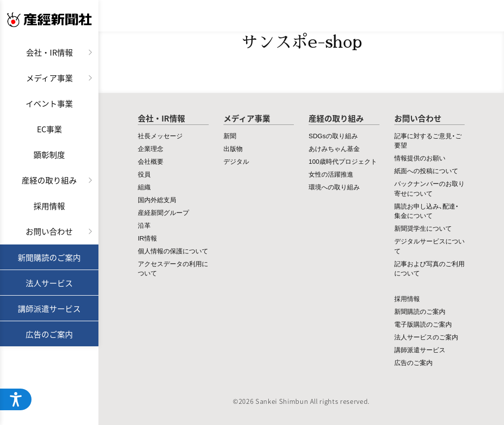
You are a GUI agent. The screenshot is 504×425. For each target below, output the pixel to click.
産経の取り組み (49, 180)
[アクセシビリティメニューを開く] (16, 399)
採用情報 (49, 206)
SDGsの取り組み (333, 136)
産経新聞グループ (163, 212)
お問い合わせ (49, 231)
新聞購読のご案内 (49, 257)
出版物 (233, 148)
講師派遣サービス (49, 308)
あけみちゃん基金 (334, 148)
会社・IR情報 (49, 52)
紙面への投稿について (426, 170)
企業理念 (151, 148)
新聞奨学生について (423, 228)
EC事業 (49, 129)
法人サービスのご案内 (426, 337)
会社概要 (151, 161)
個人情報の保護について (173, 251)
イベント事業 (49, 103)
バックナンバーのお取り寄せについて (429, 188)
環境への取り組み (334, 187)
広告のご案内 (49, 334)
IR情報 (147, 238)
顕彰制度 (49, 154)
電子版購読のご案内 (423, 324)
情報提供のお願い (420, 158)
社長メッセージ (160, 136)
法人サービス (49, 283)
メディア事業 (49, 78)
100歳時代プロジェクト (343, 161)
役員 (144, 174)
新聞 (230, 136)
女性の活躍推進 (331, 174)
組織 (144, 187)
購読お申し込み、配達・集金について (426, 211)
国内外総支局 (157, 199)
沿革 (144, 225)
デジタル (236, 161)
